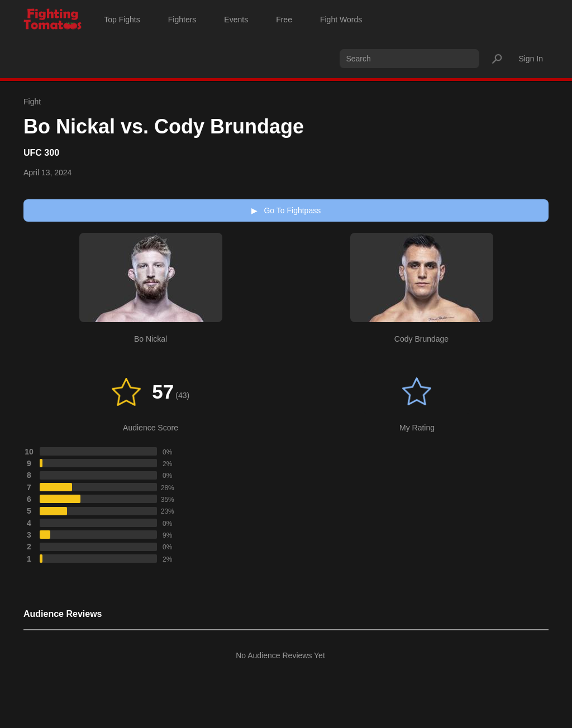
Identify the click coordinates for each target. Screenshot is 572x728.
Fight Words (341, 20)
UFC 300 (41, 153)
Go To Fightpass (286, 210)
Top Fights (122, 20)
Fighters (182, 20)
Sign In (531, 59)
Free (284, 20)
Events (236, 20)
